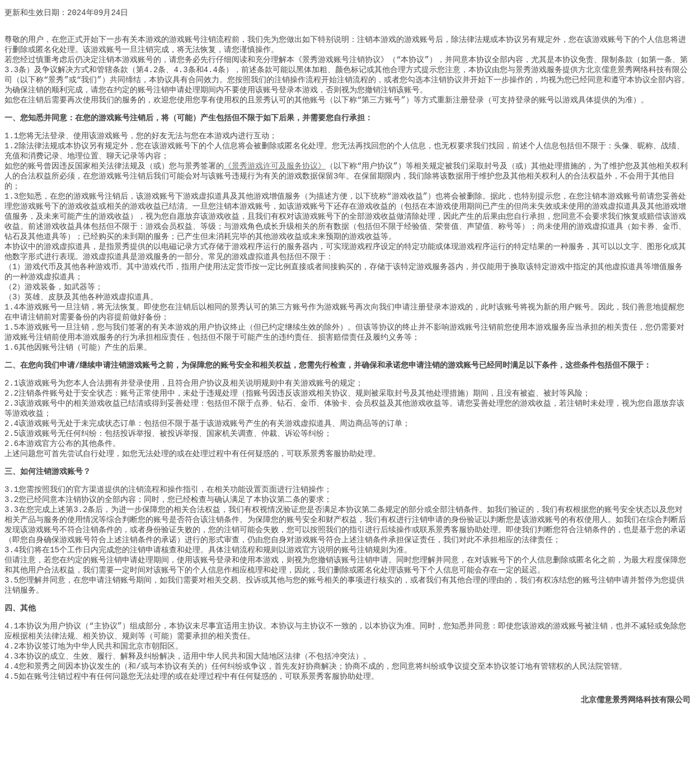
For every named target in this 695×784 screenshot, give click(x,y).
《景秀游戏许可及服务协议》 (275, 182)
